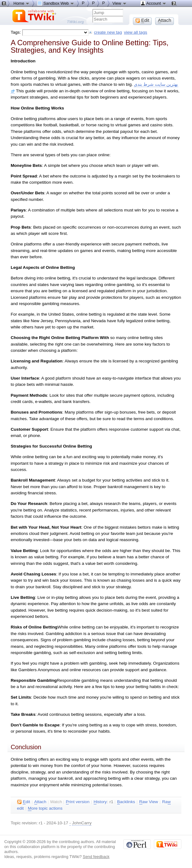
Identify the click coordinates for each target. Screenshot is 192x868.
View (120, 3)
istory (100, 802)
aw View (149, 802)
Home (22, 3)
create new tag (108, 32)
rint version (78, 802)
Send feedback (96, 857)
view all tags (135, 32)
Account (153, 3)
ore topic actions (45, 808)
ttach (40, 802)
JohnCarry (82, 823)
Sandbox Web (56, 3)
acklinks (126, 802)
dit (24, 802)
